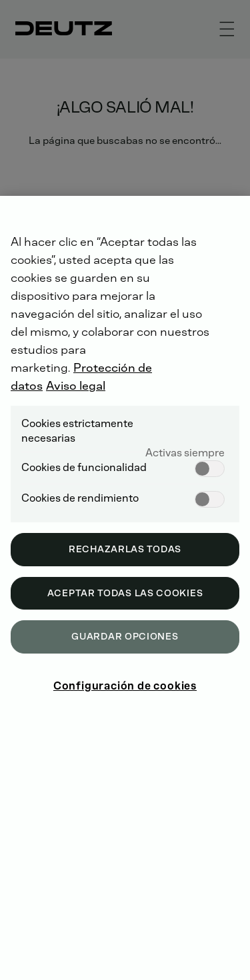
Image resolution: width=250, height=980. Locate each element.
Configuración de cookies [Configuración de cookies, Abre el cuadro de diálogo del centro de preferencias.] (125, 686)
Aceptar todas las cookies (125, 593)
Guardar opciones (125, 637)
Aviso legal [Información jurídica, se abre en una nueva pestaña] (76, 386)
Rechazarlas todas (125, 549)
